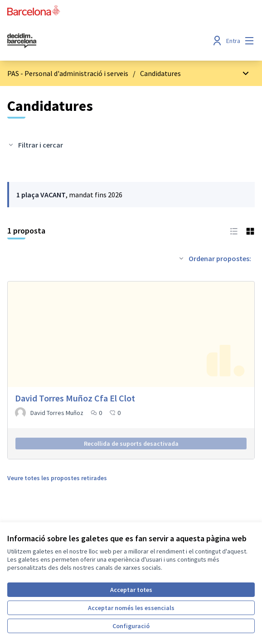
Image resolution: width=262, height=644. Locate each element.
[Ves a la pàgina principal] (99, 41)
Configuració (131, 626)
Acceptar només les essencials (131, 608)
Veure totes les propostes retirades (57, 478)
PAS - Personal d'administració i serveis (68, 73)
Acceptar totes (131, 590)
